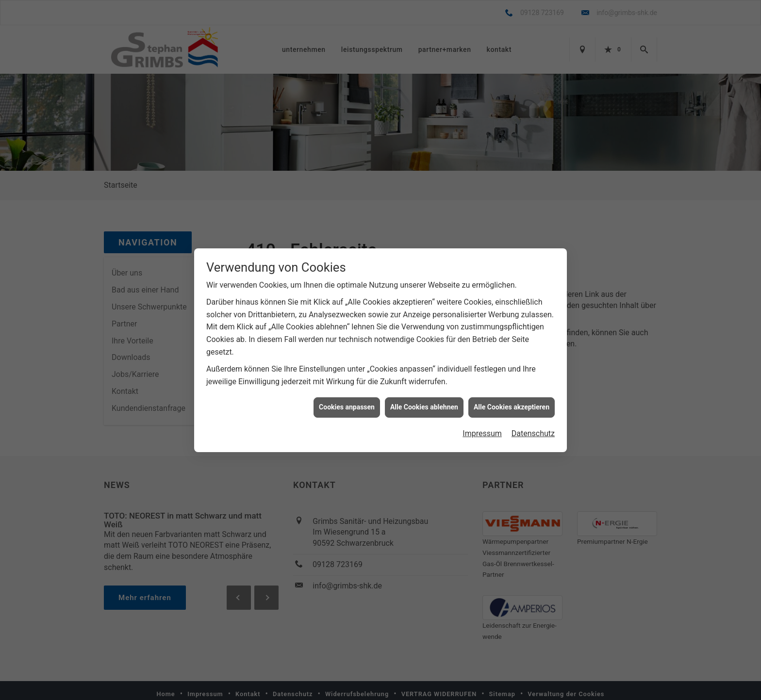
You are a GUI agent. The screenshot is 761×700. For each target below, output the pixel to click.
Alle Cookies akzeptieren (512, 407)
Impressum (482, 433)
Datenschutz (533, 433)
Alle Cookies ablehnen (424, 407)
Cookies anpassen (347, 407)
